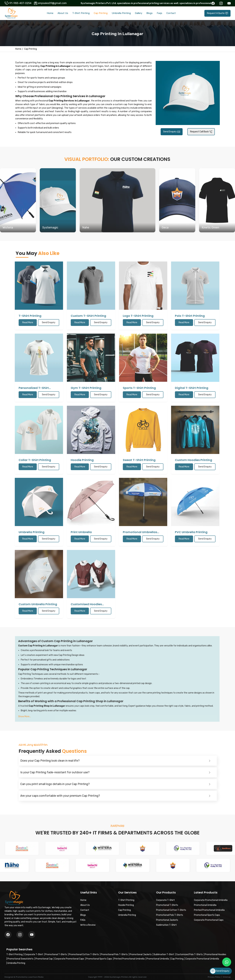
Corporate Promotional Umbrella (202, 959)
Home (50, 13)
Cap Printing (101, 13)
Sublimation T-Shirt (164, 954)
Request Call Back (201, 132)
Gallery (139, 13)
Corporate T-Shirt (34, 954)
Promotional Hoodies (215, 954)
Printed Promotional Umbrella (129, 959)
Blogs (149, 13)
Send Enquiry (172, 132)
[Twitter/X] (20, 935)
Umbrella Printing (121, 13)
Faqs (159, 13)
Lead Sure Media (36, 977)
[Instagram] (32, 935)
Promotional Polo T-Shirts (114, 954)
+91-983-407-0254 (20, 3)
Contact (171, 13)
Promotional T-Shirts (56, 954)
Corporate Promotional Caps (69, 959)
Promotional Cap (44, 959)
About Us (63, 13)
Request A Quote (217, 13)
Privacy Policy (214, 977)
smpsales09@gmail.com (52, 3)
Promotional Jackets (141, 954)
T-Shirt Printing (81, 13)
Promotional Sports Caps (99, 959)
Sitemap (227, 977)
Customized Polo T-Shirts (189, 954)
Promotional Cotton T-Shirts (84, 954)
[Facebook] (8, 935)
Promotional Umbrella (158, 959)
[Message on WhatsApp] (227, 962)
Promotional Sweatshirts (20, 959)
